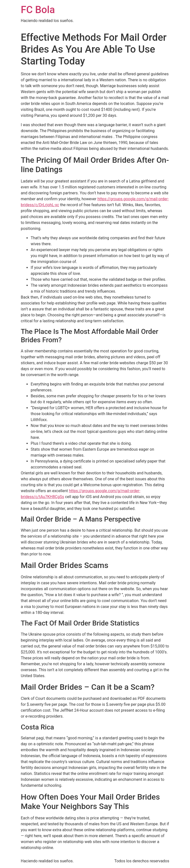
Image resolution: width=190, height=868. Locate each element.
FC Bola (38, 10)
